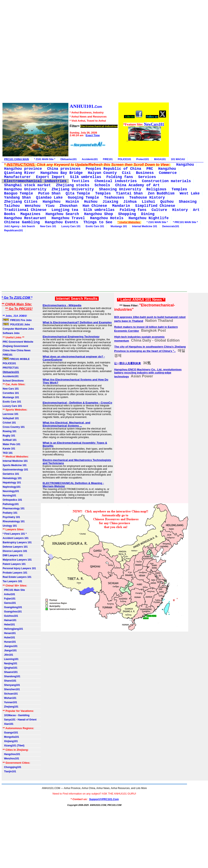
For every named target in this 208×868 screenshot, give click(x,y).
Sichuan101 (10, 694)
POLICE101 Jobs (17, 324)
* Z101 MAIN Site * (45, 159)
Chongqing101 (12, 767)
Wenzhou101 (11, 759)
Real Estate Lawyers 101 (17, 577)
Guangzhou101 (12, 612)
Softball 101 (10, 440)
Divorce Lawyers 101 (15, 551)
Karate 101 (9, 449)
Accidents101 (90, 159)
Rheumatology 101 (14, 521)
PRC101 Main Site (14, 590)
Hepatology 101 (12, 483)
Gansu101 (9, 603)
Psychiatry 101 (11, 517)
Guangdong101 (12, 607)
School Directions (13, 381)
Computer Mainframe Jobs (18, 329)
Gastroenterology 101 (15, 470)
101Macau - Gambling (16, 715)
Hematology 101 (12, 478)
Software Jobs (11, 333)
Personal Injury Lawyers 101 (19, 568)
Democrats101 (171, 226)
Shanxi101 (9, 681)
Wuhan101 (9, 698)
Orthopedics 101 (12, 500)
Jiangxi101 (10, 650)
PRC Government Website (18, 342)
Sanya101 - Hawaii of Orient (20, 720)
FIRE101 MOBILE (16, 359)
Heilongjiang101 (13, 629)
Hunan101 (9, 642)
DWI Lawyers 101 (13, 555)
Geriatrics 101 (11, 474)
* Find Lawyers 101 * (15, 534)
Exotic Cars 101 (95, 226)
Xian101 (8, 724)
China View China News (17, 350)
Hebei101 (9, 625)
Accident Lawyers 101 (16, 538)
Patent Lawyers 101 (14, 564)
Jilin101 (8, 655)
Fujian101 (9, 599)
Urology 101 (10, 526)
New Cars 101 (48, 226)
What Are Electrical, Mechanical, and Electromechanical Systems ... (66, 424)
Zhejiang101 (11, 707)
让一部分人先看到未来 (127, 363)
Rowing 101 (10, 431)
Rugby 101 (9, 436)
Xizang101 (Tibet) (13, 746)
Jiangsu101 (10, 646)
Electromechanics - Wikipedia (62, 305)
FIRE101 (108, 159)
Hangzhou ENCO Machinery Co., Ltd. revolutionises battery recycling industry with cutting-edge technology (148, 373)
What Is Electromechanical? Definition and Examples (77, 322)
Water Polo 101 (12, 444)
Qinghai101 (10, 668)
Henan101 (9, 633)
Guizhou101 (10, 616)
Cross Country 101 (14, 427)
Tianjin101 (9, 771)
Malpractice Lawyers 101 (17, 560)
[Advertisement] (85, 52)
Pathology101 (11, 504)
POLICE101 (124, 159)
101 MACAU (178, 159)
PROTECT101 (11, 368)
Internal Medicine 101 (144, 226)
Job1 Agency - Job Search (20, 226)
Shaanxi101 (10, 672)
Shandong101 (11, 676)
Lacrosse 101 (11, 414)
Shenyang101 (11, 685)
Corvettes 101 (11, 393)
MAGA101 (160, 159)
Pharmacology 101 (14, 508)
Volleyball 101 (11, 418)
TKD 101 (8, 453)
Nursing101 (9, 496)
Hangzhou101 (11, 754)
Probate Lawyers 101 (15, 573)
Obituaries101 (68, 159)
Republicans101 (13, 230)
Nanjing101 (10, 663)
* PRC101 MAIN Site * (185, 222)
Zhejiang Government (15, 346)
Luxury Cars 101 (71, 226)
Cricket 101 (9, 423)
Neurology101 (11, 491)
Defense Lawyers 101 (15, 547)
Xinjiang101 (10, 741)
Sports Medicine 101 (15, 465)
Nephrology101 (12, 487)
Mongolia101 (11, 737)
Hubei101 (9, 638)
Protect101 (143, 159)
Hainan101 (10, 620)
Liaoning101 (11, 659)
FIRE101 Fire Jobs (18, 320)
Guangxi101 (10, 733)
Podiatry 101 (10, 513)
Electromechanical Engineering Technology (71, 337)
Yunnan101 (10, 702)
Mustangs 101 (118, 226)
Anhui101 (9, 594)
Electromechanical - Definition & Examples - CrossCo (77, 403)
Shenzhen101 (11, 689)
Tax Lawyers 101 (12, 581)
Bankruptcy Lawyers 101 (17, 542)
